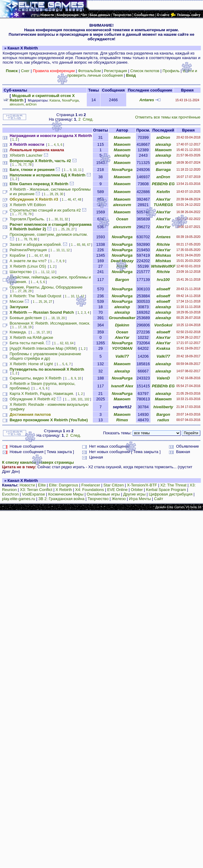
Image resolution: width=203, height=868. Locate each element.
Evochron (10, 494)
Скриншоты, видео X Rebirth (36, 378)
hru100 (163, 280)
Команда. (18, 332)
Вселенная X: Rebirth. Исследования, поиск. (50, 323)
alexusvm (17, 104)
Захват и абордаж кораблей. (36, 244)
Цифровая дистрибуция (171, 494)
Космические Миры (66, 494)
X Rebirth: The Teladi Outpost (36, 296)
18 (53, 318)
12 (68, 250)
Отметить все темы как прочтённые (168, 117)
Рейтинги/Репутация (28, 250)
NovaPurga (70, 100)
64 (72, 343)
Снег (25, 71)
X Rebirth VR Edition (28, 205)
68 (46, 256)
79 (30, 214)
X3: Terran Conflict (36, 490)
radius (163, 420)
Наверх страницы (56, 462)
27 (73, 229)
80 (36, 239)
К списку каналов (19, 462)
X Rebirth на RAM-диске (31, 337)
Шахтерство (21, 272)
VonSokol (163, 325)
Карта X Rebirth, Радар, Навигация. (42, 394)
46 (69, 200)
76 (20, 165)
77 (25, 165)
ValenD (163, 378)
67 (89, 245)
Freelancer (91, 485)
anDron (31, 104)
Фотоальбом (89, 71)
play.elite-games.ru (19, 499)
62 (62, 343)
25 (63, 229)
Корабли (17, 255)
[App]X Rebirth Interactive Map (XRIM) (43, 348)
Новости (27, 485)
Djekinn (122, 325)
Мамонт (122, 137)
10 (75, 170)
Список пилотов (145, 71)
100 (73, 399)
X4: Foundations (90, 490)
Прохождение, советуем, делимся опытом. (49, 234)
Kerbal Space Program (166, 490)
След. (88, 119)
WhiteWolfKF (163, 266)
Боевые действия (26, 318)
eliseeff (163, 289)
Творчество (98, 499)
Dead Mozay (122, 261)
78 (30, 165)
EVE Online (117, 490)
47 (74, 200)
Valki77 (122, 356)
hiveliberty (163, 407)
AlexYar (163, 199)
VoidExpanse (33, 494)
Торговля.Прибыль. (27, 219)
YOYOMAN (122, 348)
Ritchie (163, 244)
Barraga (163, 170)
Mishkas (163, 255)
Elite (42, 485)
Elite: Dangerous (63, 485)
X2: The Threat (173, 485)
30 (61, 194)
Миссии (17, 301)
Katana (55, 100)
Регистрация (116, 71)
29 (56, 194)
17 (20, 327)
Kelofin (163, 192)
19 (58, 318)
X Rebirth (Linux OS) (28, 266)
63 (67, 343)
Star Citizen (114, 485)
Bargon (122, 280)
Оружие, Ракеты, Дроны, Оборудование (46, 287)
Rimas (122, 420)
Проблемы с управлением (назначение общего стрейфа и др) (45, 356)
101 (80, 399)
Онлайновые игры (103, 494)
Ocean (122, 219)
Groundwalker (122, 318)
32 (66, 219)
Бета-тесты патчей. (27, 343)
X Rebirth (64, 490)
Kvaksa (163, 348)
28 (51, 194)
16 (38, 332)
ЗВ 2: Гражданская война (61, 499)
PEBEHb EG (163, 184)
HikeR (122, 266)
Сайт (159, 499)
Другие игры (134, 494)
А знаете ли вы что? (28, 261)
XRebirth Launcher (26, 155)
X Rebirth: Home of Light (31, 364)
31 (61, 219)
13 (53, 272)
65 (79, 245)
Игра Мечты (140, 499)
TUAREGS (163, 205)
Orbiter (137, 490)
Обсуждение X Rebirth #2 (33, 399)
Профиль (171, 71)
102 (87, 399)
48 (79, 200)
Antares (147, 100)
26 (68, 229)
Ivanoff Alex (122, 386)
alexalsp (163, 144)
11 (80, 170)
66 (84, 245)
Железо (119, 499)
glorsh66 (163, 163)
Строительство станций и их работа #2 (45, 210)
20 (63, 318)
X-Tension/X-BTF (142, 485)
